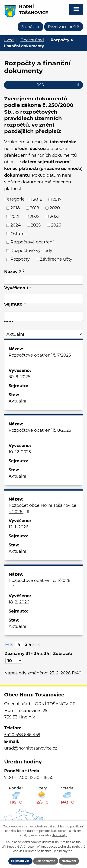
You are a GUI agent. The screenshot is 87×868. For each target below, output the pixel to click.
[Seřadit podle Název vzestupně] (24, 270)
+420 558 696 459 (22, 735)
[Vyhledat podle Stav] (43, 334)
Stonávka (30, 27)
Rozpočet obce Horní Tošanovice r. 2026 (42, 509)
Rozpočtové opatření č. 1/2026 (39, 583)
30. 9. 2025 (19, 377)
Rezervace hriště (64, 27)
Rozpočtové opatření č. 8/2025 (40, 433)
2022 (35, 217)
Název (13, 272)
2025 (36, 225)
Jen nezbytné (46, 861)
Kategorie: (15, 199)
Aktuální (17, 401)
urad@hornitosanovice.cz (31, 748)
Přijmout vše (20, 861)
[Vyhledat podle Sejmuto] (43, 316)
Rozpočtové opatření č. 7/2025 (40, 358)
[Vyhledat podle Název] (43, 280)
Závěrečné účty (56, 259)
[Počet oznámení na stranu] (14, 661)
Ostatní (18, 233)
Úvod (9, 40)
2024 (16, 225)
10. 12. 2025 (20, 452)
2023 (55, 217)
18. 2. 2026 (19, 602)
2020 (55, 208)
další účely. (60, 835)
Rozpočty (20, 259)
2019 (35, 208)
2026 (56, 225)
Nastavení (69, 861)
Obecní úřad (32, 40)
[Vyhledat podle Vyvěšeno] (43, 299)
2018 (15, 208)
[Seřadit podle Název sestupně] (24, 271)
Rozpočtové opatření (32, 242)
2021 (15, 217)
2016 (38, 199)
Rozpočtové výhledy (31, 251)
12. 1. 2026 (18, 527)
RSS (58, 85)
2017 (57, 199)
